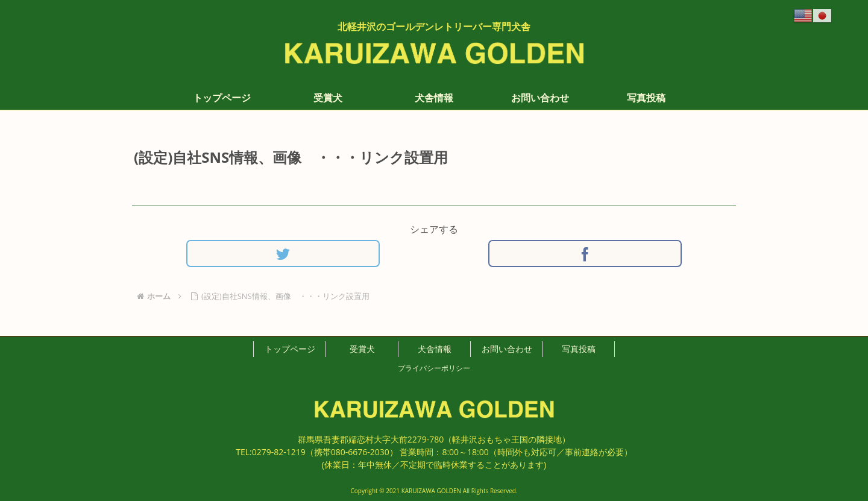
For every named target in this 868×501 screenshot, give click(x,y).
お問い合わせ (507, 349)
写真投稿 (579, 349)
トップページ (290, 349)
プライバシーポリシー (434, 368)
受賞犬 (362, 349)
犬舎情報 (435, 349)
